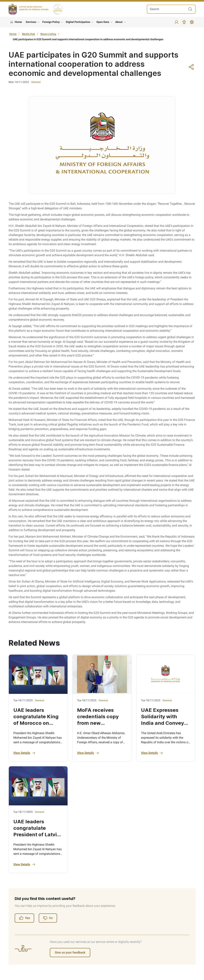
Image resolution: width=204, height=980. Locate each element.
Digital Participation (78, 22)
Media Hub (29, 34)
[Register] (48, 918)
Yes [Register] (24, 918)
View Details (24, 753)
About (119, 22)
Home (13, 34)
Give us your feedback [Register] (70, 952)
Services (31, 22)
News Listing (48, 34)
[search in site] (167, 9)
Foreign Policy (51, 22)
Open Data (103, 22)
